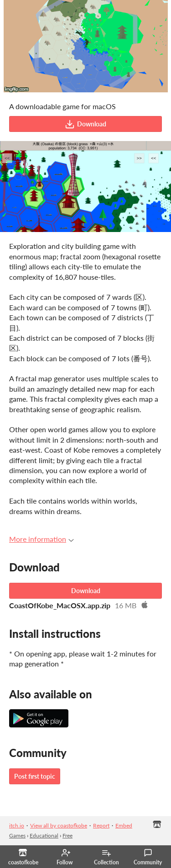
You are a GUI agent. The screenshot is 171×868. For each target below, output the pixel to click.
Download (85, 124)
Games (17, 835)
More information (41, 539)
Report (101, 825)
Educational (44, 835)
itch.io (17, 825)
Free (67, 835)
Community (148, 857)
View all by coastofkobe (59, 825)
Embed (124, 825)
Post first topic (35, 776)
